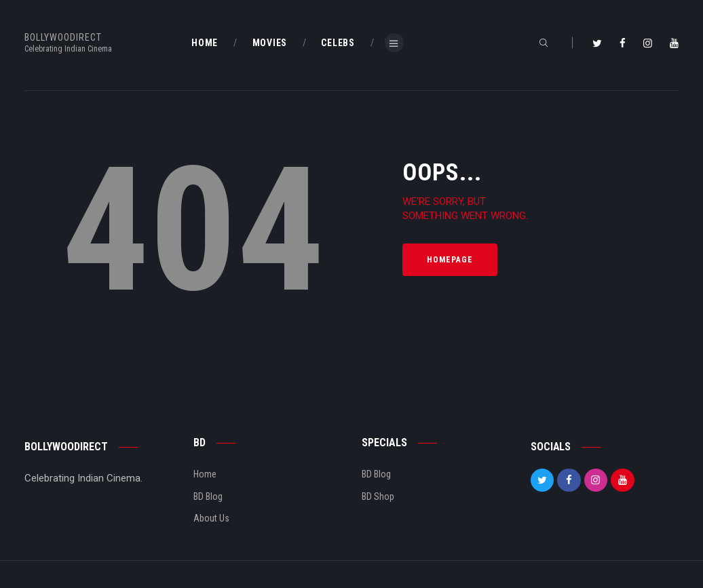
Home (205, 474)
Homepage (450, 260)
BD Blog (208, 496)
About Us (211, 518)
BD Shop (378, 496)
